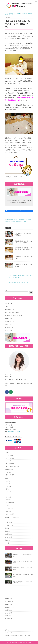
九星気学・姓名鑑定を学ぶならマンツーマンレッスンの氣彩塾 (19, 643)
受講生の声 (8, 540)
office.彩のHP (8, 543)
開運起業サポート (9, 318)
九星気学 (9, 472)
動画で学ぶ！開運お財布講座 (12, 312)
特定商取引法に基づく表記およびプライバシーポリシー (19, 636)
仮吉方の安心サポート (11, 321)
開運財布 (9, 489)
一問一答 (9, 500)
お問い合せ (8, 630)
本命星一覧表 (8, 324)
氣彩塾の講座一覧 (9, 309)
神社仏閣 (9, 511)
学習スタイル (8, 306)
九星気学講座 (10, 456)
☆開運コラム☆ (9, 478)
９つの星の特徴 (9, 327)
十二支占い (9, 494)
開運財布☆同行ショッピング (13, 466)
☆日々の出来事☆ (9, 509)
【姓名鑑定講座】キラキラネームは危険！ (19, 283)
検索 (6, 290)
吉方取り (9, 481)
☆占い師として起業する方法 (12, 517)
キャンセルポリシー (10, 633)
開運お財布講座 (10, 464)
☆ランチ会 (8, 506)
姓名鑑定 (9, 461)
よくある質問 (8, 330)
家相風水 (9, 492)
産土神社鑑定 (8, 534)
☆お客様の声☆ (9, 470)
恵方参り (9, 484)
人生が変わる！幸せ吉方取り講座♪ (13, 315)
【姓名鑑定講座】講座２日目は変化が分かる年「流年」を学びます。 (23, 250)
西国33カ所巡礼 (10, 514)
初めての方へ (8, 303)
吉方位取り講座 (10, 458)
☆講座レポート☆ (9, 453)
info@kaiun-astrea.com (14, 431)
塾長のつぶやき (10, 502)
